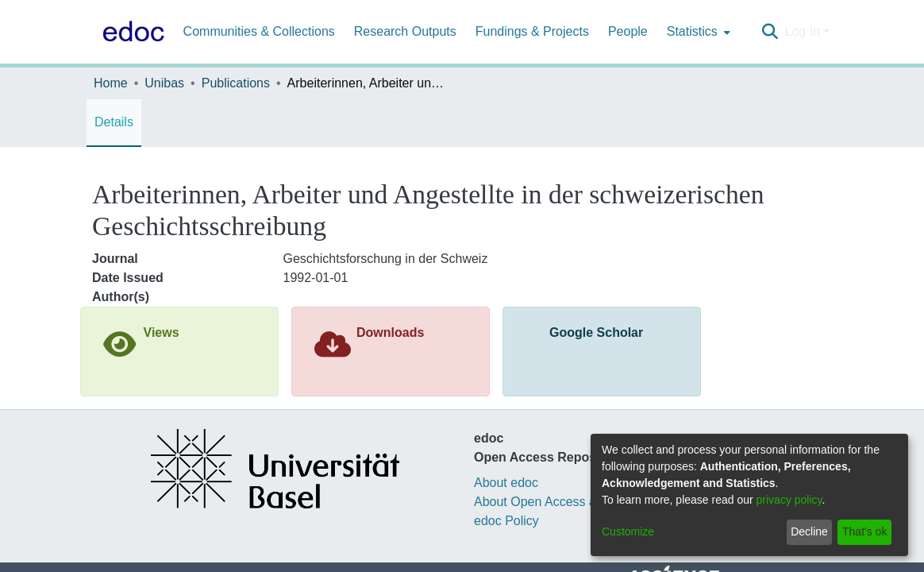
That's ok (864, 531)
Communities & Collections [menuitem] (259, 31)
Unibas (164, 83)
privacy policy (789, 500)
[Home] (130, 32)
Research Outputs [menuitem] (405, 31)
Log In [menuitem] (802, 31)
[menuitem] (697, 32)
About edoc (506, 483)
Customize (628, 531)
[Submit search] (770, 32)
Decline (809, 531)
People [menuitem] (628, 31)
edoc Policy (506, 521)
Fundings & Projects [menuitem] (532, 31)
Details (114, 122)
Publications (236, 83)
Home (111, 83)
